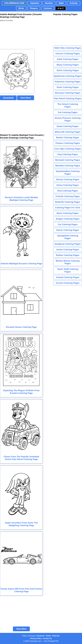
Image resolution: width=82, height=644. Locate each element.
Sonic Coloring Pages (68, 87)
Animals (74, 3)
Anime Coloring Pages (68, 250)
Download (8, 98)
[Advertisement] (16, 36)
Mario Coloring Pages (68, 213)
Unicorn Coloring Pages (68, 54)
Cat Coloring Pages (68, 112)
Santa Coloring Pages (68, 126)
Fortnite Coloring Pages (68, 196)
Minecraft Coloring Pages (68, 132)
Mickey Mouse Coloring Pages (68, 262)
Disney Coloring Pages (68, 179)
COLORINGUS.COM (14, 3)
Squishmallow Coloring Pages (68, 173)
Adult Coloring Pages (68, 59)
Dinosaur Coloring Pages (68, 93)
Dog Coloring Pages (68, 154)
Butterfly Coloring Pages (68, 202)
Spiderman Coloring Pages (68, 76)
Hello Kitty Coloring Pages (68, 48)
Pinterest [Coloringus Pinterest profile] (56, 636)
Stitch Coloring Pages (68, 70)
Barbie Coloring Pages (68, 137)
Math (61, 3)
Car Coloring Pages (68, 224)
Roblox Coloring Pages (68, 255)
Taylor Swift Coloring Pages (68, 270)
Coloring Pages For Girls (68, 208)
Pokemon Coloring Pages (68, 82)
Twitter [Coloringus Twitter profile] (48, 636)
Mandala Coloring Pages (68, 166)
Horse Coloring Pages (68, 185)
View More (26, 98)
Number (49, 3)
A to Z (61, 8)
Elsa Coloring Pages (68, 191)
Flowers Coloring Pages (68, 143)
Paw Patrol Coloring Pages (68, 98)
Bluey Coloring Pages (68, 65)
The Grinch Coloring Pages (68, 105)
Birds (21, 8)
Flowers (34, 8)
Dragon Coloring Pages (68, 219)
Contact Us (47, 638)
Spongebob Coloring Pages (68, 237)
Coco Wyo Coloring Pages (68, 149)
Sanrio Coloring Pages (68, 230)
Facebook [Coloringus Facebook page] (41, 636)
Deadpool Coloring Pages (68, 244)
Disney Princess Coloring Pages (68, 119)
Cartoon (48, 8)
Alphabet (35, 3)
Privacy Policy (36, 638)
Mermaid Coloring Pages (68, 160)
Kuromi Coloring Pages (68, 283)
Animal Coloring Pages (68, 277)
